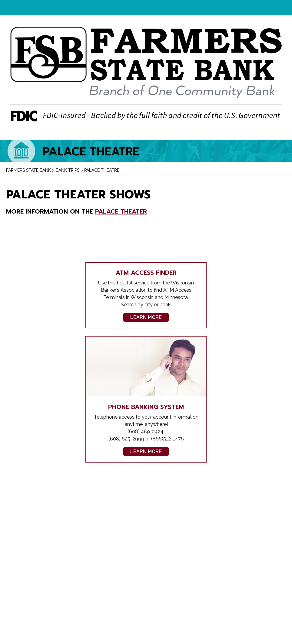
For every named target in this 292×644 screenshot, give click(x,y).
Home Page (15, 7)
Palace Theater (121, 211)
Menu (284, 8)
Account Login (30, 7)
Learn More (146, 317)
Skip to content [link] (0, 0)
